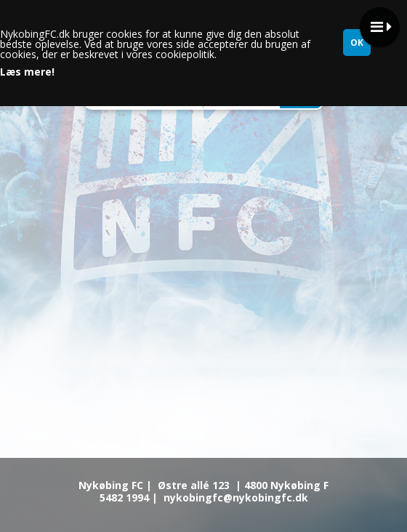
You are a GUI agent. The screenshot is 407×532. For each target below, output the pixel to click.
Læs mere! (27, 72)
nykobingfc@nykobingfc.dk (236, 497)
